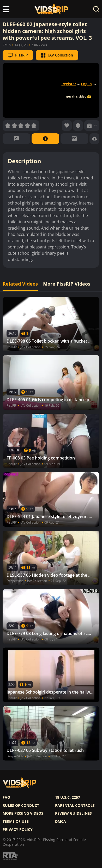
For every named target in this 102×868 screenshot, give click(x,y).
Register (69, 84)
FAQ (6, 797)
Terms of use (16, 821)
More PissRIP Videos (67, 284)
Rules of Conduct (21, 805)
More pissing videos (23, 813)
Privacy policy (18, 830)
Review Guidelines (73, 813)
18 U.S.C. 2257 (68, 797)
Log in (86, 84)
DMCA (61, 821)
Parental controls (75, 805)
